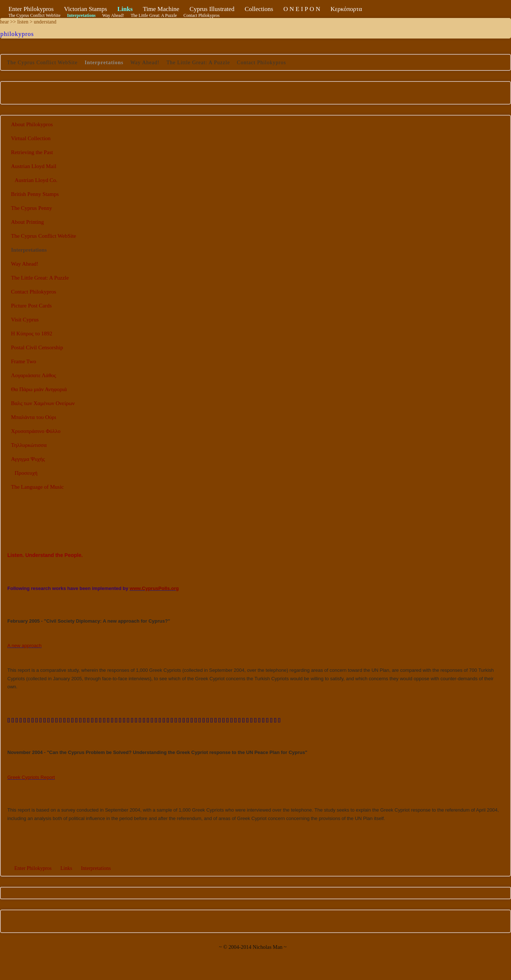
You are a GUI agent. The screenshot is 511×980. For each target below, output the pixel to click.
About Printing (28, 222)
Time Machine (161, 9)
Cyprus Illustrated (212, 9)
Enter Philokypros (31, 9)
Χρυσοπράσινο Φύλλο (36, 431)
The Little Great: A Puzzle (154, 15)
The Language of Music (37, 487)
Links (125, 9)
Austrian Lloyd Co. (36, 180)
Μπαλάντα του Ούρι (34, 417)
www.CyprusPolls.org (154, 588)
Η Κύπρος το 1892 (32, 334)
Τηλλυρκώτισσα (29, 445)
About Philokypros (32, 124)
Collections (259, 9)
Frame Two (23, 361)
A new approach (24, 646)
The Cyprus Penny (32, 208)
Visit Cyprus (25, 320)
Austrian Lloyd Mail (34, 166)
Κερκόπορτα (346, 9)
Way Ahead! (113, 15)
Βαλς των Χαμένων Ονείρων (43, 403)
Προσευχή (26, 473)
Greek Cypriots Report (31, 777)
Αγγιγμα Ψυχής (28, 459)
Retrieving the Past (32, 152)
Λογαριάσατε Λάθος (34, 375)
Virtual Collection (31, 138)
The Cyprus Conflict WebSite (35, 15)
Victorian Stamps (86, 9)
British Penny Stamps (35, 194)
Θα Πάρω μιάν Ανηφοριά (39, 389)
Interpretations (81, 15)
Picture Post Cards (31, 306)
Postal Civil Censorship (37, 347)
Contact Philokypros (202, 15)
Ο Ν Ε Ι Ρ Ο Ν (302, 9)
